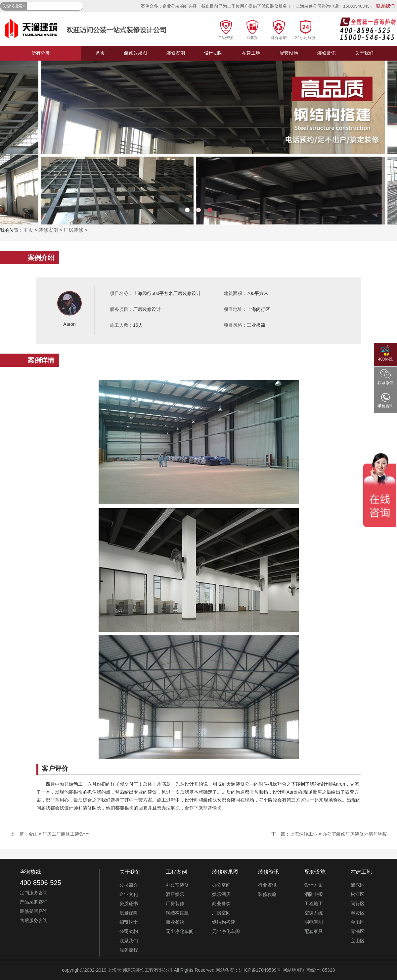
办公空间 (221, 885)
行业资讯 (267, 885)
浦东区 (358, 885)
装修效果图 (136, 53)
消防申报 (314, 894)
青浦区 (358, 931)
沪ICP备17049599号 (260, 970)
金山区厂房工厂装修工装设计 (59, 834)
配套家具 (314, 931)
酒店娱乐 (175, 894)
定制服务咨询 (34, 893)
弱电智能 (314, 922)
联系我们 (385, 6)
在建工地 (251, 53)
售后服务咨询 (34, 920)
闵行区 (358, 904)
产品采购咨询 (34, 902)
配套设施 (289, 53)
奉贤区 (358, 913)
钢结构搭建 (177, 913)
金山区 (358, 922)
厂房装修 (73, 230)
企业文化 (129, 894)
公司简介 (129, 885)
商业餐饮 (175, 922)
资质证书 (129, 904)
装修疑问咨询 (34, 911)
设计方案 (314, 885)
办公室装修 (177, 885)
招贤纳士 (129, 922)
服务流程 (129, 950)
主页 (28, 230)
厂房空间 (221, 913)
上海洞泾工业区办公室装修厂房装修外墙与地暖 (338, 834)
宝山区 (358, 941)
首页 (100, 53)
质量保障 (129, 913)
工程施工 (314, 904)
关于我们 (364, 53)
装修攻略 (267, 894)
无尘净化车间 (180, 931)
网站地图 (292, 970)
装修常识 (327, 53)
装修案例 (176, 53)
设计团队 (213, 53)
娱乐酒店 (221, 894)
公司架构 (129, 931)
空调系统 (314, 913)
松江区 (358, 894)
